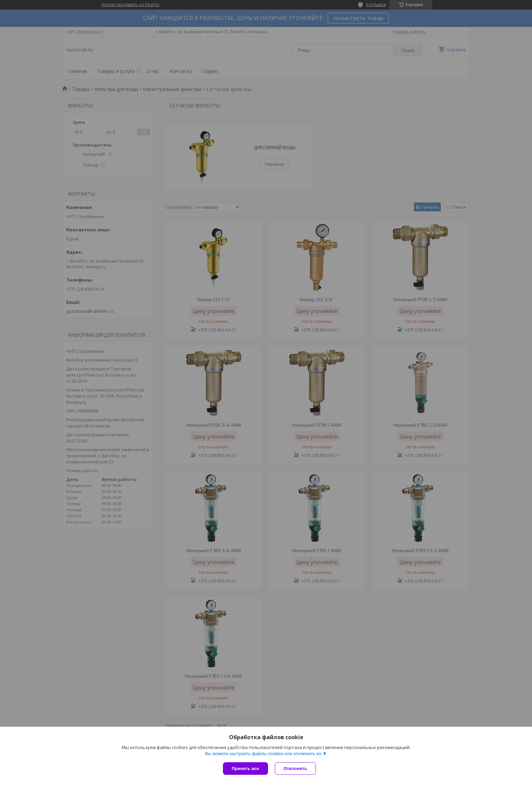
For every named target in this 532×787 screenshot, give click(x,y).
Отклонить (295, 769)
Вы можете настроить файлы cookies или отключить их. (264, 754)
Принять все (245, 769)
